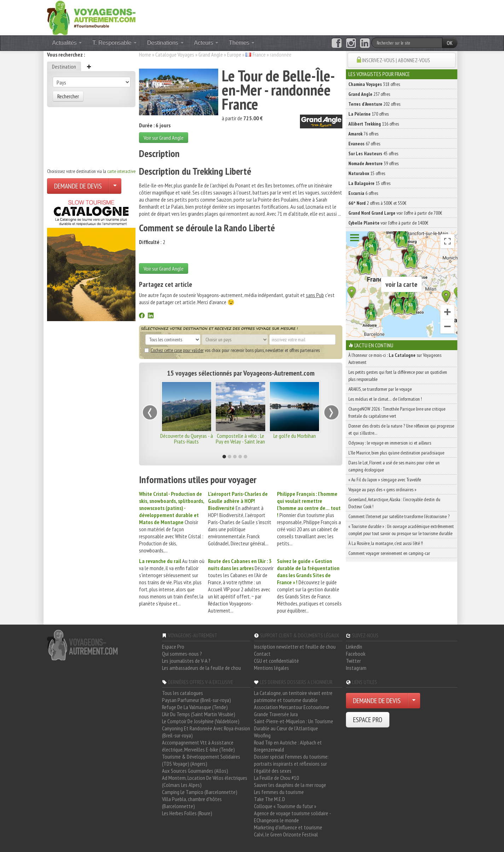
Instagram (356, 668)
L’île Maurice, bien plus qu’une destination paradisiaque (396, 453)
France (259, 54)
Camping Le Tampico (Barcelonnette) (200, 792)
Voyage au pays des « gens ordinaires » (382, 489)
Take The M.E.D (270, 799)
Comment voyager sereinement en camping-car (389, 553)
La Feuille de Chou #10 (276, 778)
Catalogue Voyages (175, 54)
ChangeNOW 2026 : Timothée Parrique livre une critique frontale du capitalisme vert (397, 412)
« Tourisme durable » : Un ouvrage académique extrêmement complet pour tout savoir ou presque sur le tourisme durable (401, 530)
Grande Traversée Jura (276, 714)
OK (450, 43)
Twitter (353, 661)
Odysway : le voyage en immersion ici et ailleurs (390, 443)
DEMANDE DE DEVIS (78, 186)
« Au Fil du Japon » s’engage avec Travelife (385, 480)
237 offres (369, 94)
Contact (262, 654)
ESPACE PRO (368, 720)
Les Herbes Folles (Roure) (187, 813)
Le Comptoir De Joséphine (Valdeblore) (201, 721)
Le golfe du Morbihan (295, 436)
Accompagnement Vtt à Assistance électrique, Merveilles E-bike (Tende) (198, 746)
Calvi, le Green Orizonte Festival (286, 834)
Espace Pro (173, 647)
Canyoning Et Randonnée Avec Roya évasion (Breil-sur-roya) (206, 732)
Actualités (67, 43)
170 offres (369, 114)
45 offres (373, 153)
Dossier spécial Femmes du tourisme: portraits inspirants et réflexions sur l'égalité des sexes (291, 764)
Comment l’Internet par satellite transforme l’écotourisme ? (399, 516)
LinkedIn (354, 647)
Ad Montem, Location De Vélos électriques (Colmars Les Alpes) (205, 781)
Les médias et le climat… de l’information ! (385, 399)
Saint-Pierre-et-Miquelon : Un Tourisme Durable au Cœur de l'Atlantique (294, 725)
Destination (64, 66)
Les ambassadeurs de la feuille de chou (201, 668)
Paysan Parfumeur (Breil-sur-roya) (196, 700)
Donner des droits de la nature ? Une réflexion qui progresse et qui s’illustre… (401, 429)
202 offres (374, 104)
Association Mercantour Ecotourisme (292, 707)
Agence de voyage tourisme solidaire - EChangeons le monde (292, 817)
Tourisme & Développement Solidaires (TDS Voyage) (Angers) (201, 760)
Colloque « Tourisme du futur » (285, 806)
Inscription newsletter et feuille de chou (295, 647)
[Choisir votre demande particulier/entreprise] (115, 186)
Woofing (262, 735)
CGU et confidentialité (276, 661)
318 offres (374, 84)
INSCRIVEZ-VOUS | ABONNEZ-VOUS (396, 60)
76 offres (363, 134)
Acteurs (206, 43)
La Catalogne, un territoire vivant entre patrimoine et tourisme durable (293, 696)
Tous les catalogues (183, 693)
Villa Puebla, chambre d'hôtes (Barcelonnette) (192, 802)
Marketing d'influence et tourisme (288, 827)
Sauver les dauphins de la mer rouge (290, 785)
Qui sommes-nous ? (182, 654)
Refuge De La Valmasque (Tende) (195, 707)
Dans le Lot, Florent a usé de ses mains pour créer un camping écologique (394, 466)
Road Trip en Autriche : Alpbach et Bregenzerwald (288, 746)
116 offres (374, 124)
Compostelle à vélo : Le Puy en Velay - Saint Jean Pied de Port (240, 441)
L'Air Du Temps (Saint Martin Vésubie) (199, 714)
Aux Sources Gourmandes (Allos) (195, 771)
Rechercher (68, 96)
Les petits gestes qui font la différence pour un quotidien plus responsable (398, 376)
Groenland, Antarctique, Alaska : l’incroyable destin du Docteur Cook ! (394, 503)
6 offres (363, 193)
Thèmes (242, 43)
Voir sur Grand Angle (164, 138)
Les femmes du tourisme (279, 792)
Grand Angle (211, 54)
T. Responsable (114, 43)
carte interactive (121, 171)
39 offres (373, 163)
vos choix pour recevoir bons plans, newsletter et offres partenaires (232, 350)
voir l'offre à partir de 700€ (395, 213)
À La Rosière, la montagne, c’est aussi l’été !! (386, 543)
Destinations (165, 43)
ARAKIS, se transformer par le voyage (380, 389)
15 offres (367, 173)
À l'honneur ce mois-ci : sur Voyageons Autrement (395, 359)
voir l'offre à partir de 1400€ (388, 223)
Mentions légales (271, 668)
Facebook (356, 654)
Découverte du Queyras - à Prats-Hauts (187, 439)
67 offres (364, 144)
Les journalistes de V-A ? (186, 661)
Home (145, 54)
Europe (234, 54)
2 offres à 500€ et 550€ (377, 203)
